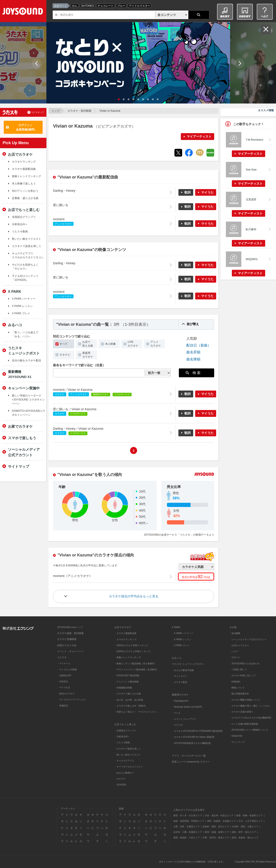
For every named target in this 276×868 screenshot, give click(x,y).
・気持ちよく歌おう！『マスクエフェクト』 (136, 712)
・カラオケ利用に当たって (242, 675)
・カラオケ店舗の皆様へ (241, 712)
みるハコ (15, 325)
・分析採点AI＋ (122, 737)
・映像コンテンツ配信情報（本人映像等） (135, 664)
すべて (64, 344)
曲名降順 (193, 359)
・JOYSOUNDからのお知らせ (244, 664)
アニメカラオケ (156, 344)
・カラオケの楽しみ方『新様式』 (131, 706)
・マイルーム (64, 663)
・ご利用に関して (238, 670)
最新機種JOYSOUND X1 (20, 374)
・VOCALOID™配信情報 (127, 675)
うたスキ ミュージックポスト (188, 664)
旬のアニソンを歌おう (25, 191)
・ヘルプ (234, 651)
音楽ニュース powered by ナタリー (191, 762)
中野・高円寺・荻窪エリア (216, 838)
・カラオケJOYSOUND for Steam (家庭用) (193, 737)
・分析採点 (62, 681)
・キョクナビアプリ (124, 761)
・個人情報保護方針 (239, 694)
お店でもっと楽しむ (24, 210)
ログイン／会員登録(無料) (26, 127)
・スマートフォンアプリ (184, 719)
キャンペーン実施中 (24, 388)
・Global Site (236, 736)
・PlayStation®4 (180, 701)
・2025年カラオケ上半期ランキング (132, 651)
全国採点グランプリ (24, 217)
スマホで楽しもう (22, 438)
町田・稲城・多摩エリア (217, 832)
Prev (37, 63)
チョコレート (106, 6)
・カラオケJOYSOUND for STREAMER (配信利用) (197, 731)
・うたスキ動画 (122, 742)
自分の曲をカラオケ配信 (26, 360)
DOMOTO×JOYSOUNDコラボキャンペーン (29, 413)
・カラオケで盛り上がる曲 (128, 694)
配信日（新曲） (199, 345)
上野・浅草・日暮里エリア (187, 827)
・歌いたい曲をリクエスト (128, 755)
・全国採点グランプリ (125, 731)
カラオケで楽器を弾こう (26, 246)
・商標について (237, 688)
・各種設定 (62, 706)
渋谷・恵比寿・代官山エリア (219, 815)
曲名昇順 (193, 352)
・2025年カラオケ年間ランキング (131, 645)
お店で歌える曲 (88, 344)
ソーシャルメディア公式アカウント (24, 452)
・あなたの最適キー (124, 773)
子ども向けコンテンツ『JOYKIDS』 (25, 278)
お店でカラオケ (20, 154)
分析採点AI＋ (20, 224)
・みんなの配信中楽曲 (183, 670)
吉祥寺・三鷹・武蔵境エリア (188, 832)
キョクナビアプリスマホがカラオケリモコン (28, 255)
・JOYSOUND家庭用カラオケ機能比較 (191, 743)
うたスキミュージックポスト (24, 351)
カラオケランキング (24, 162)
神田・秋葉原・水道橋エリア (221, 821)
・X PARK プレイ (181, 645)
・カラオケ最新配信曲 (125, 633)
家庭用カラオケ (88, 355)
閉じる (266, 29)
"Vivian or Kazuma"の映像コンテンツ (92, 250)
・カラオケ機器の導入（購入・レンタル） (250, 706)
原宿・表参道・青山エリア (245, 838)
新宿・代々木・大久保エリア (188, 815)
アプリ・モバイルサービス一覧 (189, 756)
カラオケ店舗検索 (67, 639)
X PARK (15, 291)
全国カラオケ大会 (67, 645)
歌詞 (187, 192)
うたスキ (62, 657)
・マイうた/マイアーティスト (72, 700)
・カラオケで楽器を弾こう (128, 749)
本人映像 (110, 344)
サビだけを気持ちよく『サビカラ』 (25, 267)
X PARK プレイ (21, 313)
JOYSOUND (24, 12)
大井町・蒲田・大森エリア (245, 827)
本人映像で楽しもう (24, 184)
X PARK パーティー (24, 299)
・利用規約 (235, 682)
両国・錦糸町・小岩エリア (187, 838)
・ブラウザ (177, 725)
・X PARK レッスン (182, 639)
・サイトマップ (237, 742)
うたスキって (38, 112)
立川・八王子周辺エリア (251, 821)
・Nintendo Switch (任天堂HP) (187, 707)
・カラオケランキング (125, 639)
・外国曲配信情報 (123, 688)
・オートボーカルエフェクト (129, 767)
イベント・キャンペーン (70, 651)
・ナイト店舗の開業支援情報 (244, 724)
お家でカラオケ (20, 426)
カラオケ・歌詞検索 (79, 111)
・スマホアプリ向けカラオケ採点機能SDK (250, 718)
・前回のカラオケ (66, 694)
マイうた (207, 192)
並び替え (193, 324)
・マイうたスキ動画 (67, 670)
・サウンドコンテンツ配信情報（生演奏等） (136, 670)
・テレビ (176, 713)
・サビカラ (120, 779)
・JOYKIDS (120, 785)
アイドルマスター (140, 6)
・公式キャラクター (239, 645)
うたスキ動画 (20, 232)
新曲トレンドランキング (26, 176)
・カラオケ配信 (180, 682)
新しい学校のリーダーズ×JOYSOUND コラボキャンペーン (28, 400)
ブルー (121, 6)
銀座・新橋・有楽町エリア (250, 815)
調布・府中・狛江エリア (244, 832)
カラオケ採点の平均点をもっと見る (134, 596)
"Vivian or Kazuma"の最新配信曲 (88, 177)
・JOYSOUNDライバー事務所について (249, 730)
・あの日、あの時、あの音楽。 (130, 700)
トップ (56, 111)
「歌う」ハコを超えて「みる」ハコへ (25, 334)
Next (239, 63)
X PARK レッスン (22, 306)
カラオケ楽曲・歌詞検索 (70, 633)
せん (75, 6)
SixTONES (87, 6)
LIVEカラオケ (133, 344)
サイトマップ (19, 466)
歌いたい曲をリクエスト (26, 239)
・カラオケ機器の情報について (245, 700)
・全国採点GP (64, 675)
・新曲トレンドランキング (128, 657)
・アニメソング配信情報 (127, 682)
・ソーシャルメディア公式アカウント (248, 639)
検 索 (193, 373)
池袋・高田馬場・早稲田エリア (189, 821)
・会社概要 (235, 633)
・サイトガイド (180, 676)
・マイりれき (64, 687)
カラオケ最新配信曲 (24, 169)
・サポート (235, 657)
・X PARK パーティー (183, 633)
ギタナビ (65, 355)
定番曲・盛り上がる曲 (25, 198)
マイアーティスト (199, 136)
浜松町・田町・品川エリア (216, 827)
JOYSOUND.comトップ (70, 627)
